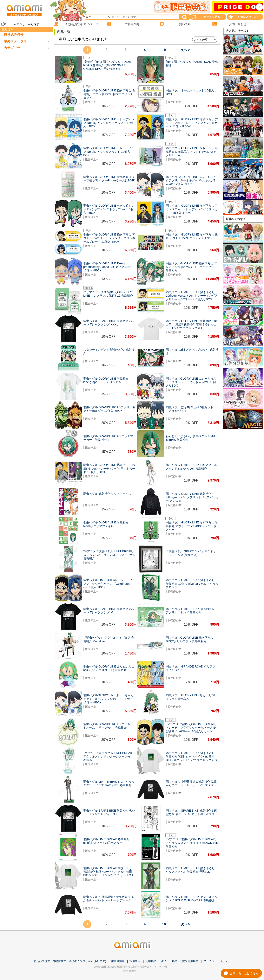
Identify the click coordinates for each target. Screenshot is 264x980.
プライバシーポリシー (217, 961)
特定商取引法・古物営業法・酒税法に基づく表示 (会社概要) (70, 961)
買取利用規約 (190, 961)
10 (164, 50)
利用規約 (151, 961)
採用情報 (135, 961)
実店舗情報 (118, 961)
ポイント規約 (169, 961)
